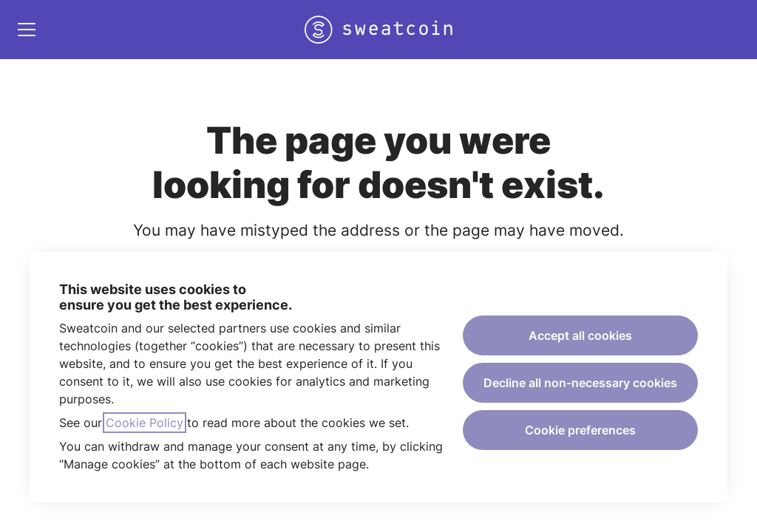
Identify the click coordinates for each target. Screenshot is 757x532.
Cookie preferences (580, 430)
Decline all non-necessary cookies (580, 383)
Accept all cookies (580, 335)
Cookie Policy (145, 423)
